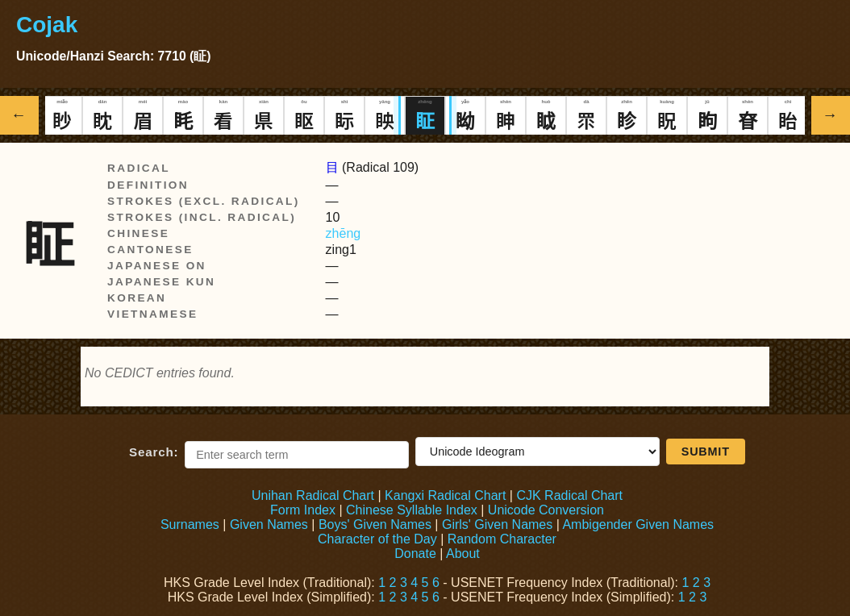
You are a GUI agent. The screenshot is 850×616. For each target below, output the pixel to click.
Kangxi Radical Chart (445, 495)
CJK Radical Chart (569, 495)
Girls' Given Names (497, 524)
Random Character (502, 539)
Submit (706, 452)
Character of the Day (377, 539)
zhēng (344, 233)
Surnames (190, 524)
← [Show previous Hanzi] (20, 115)
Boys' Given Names (375, 524)
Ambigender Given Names (638, 524)
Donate (415, 554)
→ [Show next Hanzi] (831, 115)
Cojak (47, 25)
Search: (154, 452)
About (463, 554)
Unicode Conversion (546, 510)
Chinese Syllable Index (412, 510)
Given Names (269, 524)
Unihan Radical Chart (313, 495)
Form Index (303, 510)
